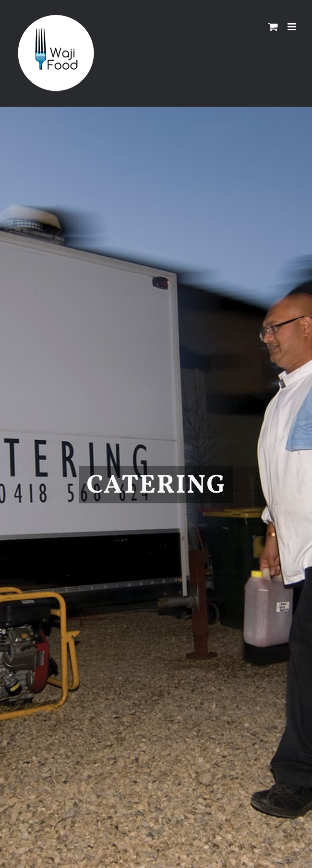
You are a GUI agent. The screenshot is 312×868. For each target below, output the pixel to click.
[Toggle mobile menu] (293, 27)
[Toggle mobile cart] (273, 27)
